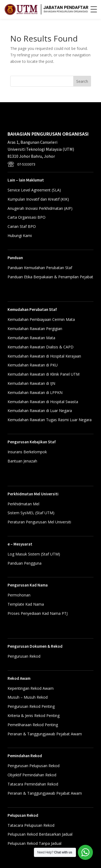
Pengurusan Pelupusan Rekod (34, 766)
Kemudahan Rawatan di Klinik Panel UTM (43, 374)
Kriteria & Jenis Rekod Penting (34, 716)
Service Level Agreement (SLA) (34, 190)
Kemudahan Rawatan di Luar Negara (40, 411)
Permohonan (19, 595)
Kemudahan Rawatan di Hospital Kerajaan (44, 356)
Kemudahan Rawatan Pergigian (35, 329)
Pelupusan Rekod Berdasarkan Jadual (40, 834)
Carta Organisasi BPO (27, 217)
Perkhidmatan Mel (23, 504)
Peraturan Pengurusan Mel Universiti (39, 522)
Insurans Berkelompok (27, 452)
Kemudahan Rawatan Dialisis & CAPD (41, 347)
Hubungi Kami (20, 236)
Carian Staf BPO (22, 226)
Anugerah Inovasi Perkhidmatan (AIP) (40, 208)
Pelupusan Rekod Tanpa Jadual (34, 843)
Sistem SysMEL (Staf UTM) (31, 513)
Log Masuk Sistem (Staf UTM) (34, 554)
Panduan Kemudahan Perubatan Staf (40, 268)
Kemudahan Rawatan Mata (31, 338)
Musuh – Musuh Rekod (28, 697)
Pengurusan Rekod (24, 656)
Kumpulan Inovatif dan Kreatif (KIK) (38, 199)
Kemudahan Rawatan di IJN (31, 383)
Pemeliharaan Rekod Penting (33, 725)
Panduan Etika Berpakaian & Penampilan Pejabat (50, 277)
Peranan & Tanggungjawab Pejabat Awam (45, 734)
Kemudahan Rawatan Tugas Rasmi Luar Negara (50, 420)
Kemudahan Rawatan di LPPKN (35, 392)
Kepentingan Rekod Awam (31, 688)
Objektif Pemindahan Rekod (32, 775)
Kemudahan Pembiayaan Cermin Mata (41, 319)
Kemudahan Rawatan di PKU (33, 365)
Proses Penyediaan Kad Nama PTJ (38, 613)
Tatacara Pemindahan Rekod (33, 784)
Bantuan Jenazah (22, 461)
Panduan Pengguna (25, 563)
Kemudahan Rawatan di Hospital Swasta (43, 402)
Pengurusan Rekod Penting (31, 706)
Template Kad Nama (26, 604)
